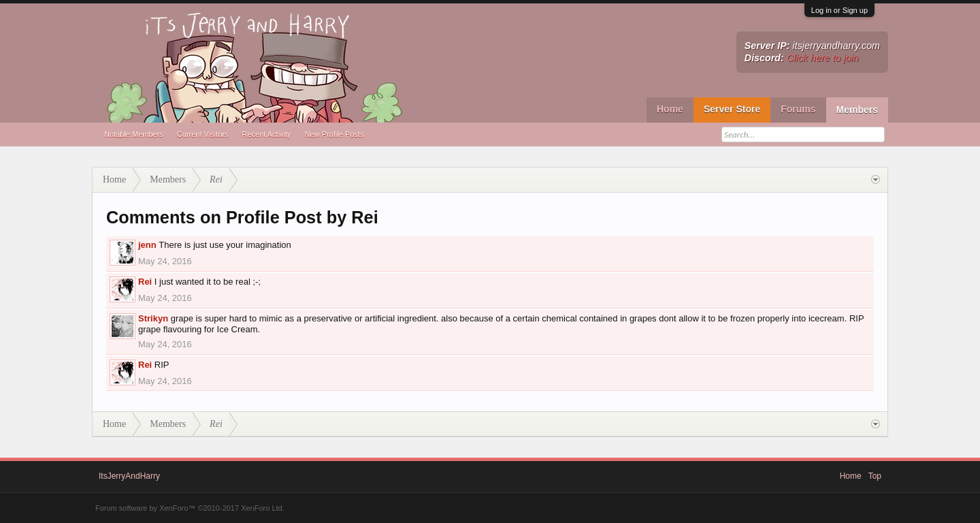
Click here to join (823, 58)
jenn (147, 245)
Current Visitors (203, 134)
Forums (798, 109)
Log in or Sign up (839, 10)
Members (857, 110)
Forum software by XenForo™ (190, 508)
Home (670, 109)
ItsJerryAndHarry (129, 476)
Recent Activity (266, 134)
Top (875, 476)
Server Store (732, 109)
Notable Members (134, 134)
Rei (145, 282)
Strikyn (153, 318)
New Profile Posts (334, 134)
